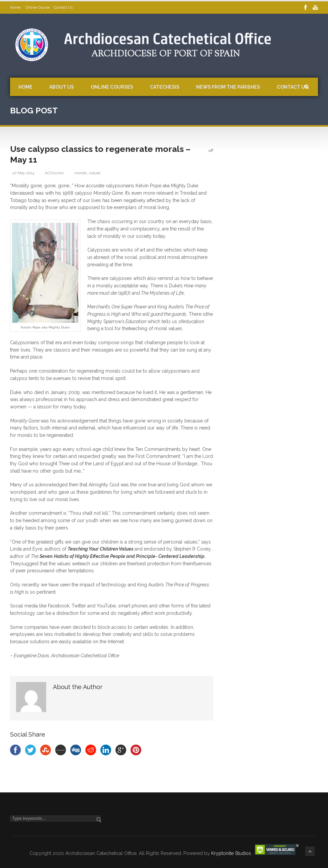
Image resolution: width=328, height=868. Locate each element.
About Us (62, 87)
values (95, 173)
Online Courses (112, 87)
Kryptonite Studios (232, 853)
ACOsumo (54, 173)
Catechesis (165, 87)
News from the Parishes (228, 87)
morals (81, 173)
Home (16, 8)
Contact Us (63, 8)
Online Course (37, 8)
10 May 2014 (23, 173)
